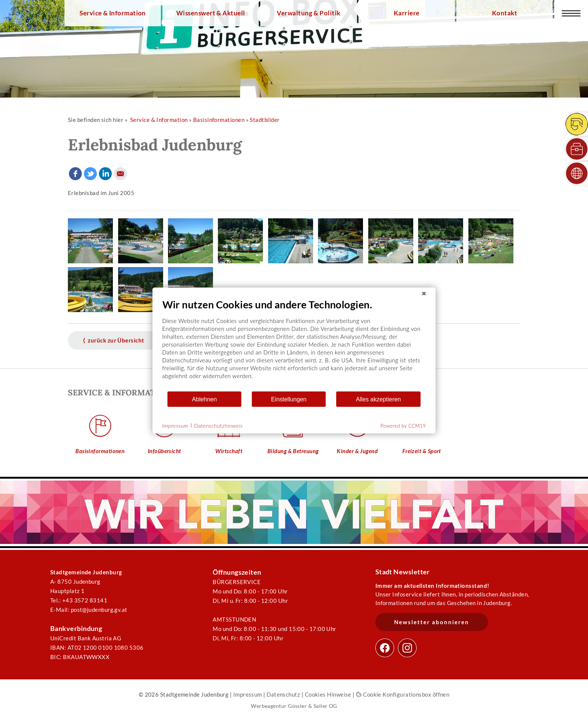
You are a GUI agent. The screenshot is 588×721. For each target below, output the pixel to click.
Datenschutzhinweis (219, 425)
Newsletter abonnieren (432, 622)
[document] (294, 345)
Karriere (407, 13)
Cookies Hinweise (328, 694)
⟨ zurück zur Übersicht (114, 340)
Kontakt (505, 13)
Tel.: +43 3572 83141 (79, 600)
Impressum (248, 694)
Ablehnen (205, 399)
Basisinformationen (219, 120)
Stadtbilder (265, 120)
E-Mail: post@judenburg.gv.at (89, 610)
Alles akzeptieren (378, 399)
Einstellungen (289, 399)
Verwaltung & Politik (308, 13)
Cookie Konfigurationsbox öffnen (403, 694)
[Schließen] (424, 294)
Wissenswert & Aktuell (211, 13)
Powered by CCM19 (403, 426)
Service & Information (113, 13)
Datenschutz (283, 694)
